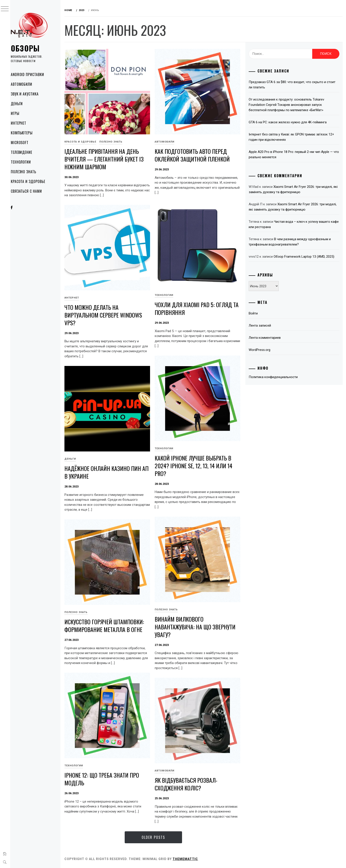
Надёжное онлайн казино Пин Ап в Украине (108, 471)
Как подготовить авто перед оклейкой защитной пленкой (197, 154)
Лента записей (262, 325)
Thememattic (190, 859)
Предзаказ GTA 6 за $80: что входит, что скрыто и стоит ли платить (294, 85)
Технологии (27, 162)
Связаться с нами (32, 191)
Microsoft (25, 143)
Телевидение (27, 152)
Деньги (23, 104)
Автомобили (27, 84)
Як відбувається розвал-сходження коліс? (191, 782)
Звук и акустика (30, 94)
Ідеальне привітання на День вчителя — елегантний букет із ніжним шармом (109, 157)
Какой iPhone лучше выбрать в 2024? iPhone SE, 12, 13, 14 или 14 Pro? (199, 464)
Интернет (24, 123)
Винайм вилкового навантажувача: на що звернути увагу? (200, 625)
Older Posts (157, 837)
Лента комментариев (266, 338)
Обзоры (31, 48)
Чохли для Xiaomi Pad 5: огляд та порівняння (198, 307)
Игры (21, 113)
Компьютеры (28, 133)
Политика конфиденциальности (275, 377)
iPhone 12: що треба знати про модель (107, 777)
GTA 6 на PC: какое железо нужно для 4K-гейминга (289, 122)
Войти (255, 313)
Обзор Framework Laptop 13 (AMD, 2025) (306, 257)
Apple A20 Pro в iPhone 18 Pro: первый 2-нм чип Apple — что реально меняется (292, 154)
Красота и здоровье (34, 181)
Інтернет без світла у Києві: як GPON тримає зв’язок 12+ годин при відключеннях (293, 137)
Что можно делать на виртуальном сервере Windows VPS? (108, 313)
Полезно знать (29, 172)
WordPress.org (261, 350)
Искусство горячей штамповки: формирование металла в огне (109, 624)
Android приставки (33, 74)
